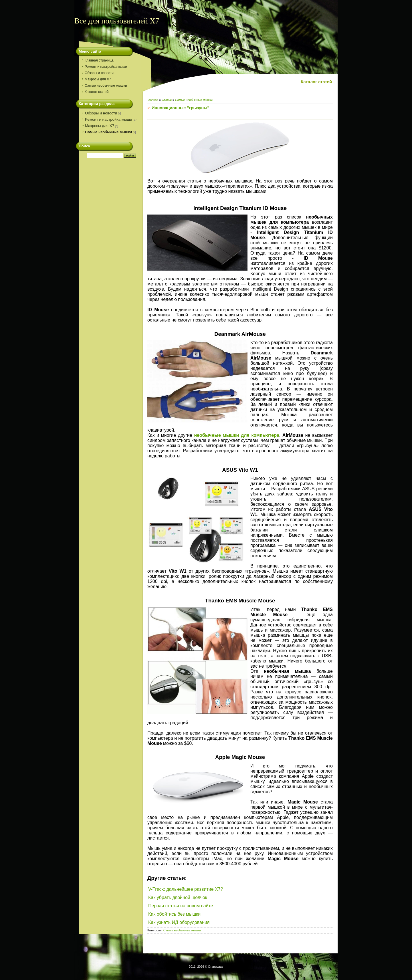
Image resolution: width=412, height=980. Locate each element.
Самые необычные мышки (108, 132)
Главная (153, 100)
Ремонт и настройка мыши (109, 119)
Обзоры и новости (101, 113)
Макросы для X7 (100, 126)
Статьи (167, 100)
